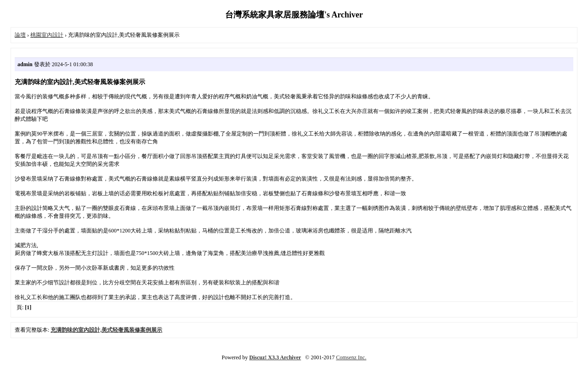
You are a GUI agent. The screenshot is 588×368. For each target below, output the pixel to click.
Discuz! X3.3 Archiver (275, 357)
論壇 (20, 35)
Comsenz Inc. (351, 357)
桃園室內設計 (47, 35)
